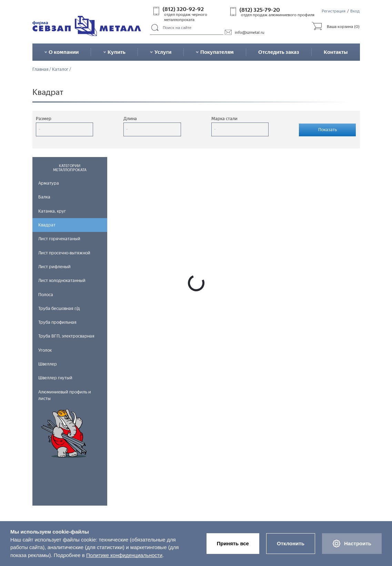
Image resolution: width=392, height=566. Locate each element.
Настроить (352, 544)
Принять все (233, 543)
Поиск (155, 28)
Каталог (60, 70)
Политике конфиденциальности (124, 555)
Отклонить (291, 543)
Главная (41, 70)
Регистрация (334, 11)
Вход (355, 11)
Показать (328, 130)
